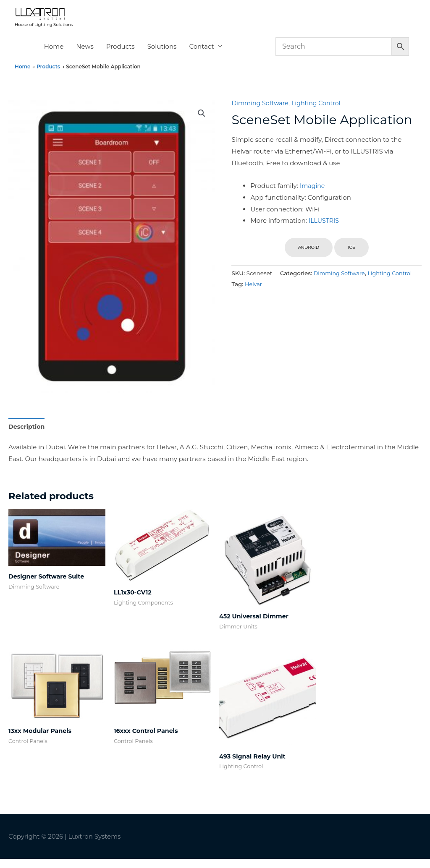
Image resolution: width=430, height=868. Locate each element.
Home (54, 53)
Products (121, 53)
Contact (201, 53)
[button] (201, 121)
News (85, 53)
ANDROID (309, 254)
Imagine (313, 193)
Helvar (399, 291)
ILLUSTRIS (325, 228)
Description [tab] (28, 434)
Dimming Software (261, 110)
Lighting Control (320, 110)
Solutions (162, 53)
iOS (351, 254)
